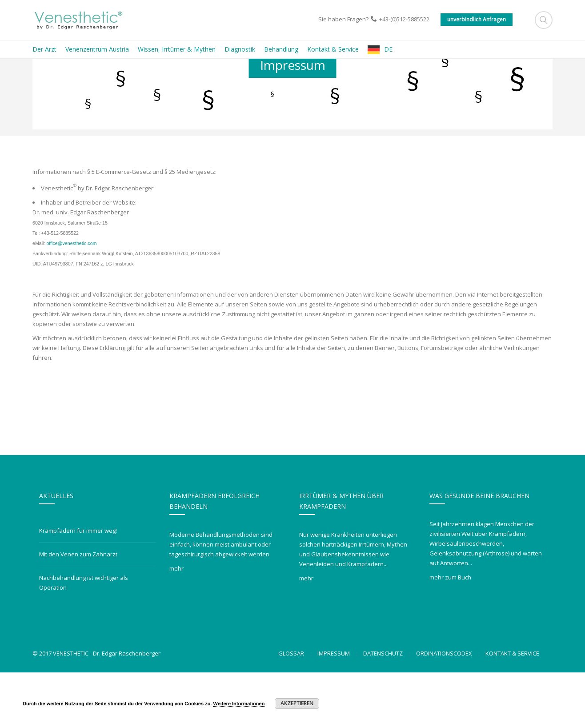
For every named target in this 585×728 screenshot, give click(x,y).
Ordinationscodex (444, 709)
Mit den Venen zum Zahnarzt (78, 610)
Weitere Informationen (239, 704)
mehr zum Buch (450, 633)
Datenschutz (383, 709)
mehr (176, 624)
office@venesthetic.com (71, 299)
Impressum (334, 709)
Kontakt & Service (512, 709)
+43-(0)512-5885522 (404, 19)
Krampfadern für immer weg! (78, 586)
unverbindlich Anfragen (477, 19)
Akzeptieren (297, 703)
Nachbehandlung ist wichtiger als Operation (84, 638)
